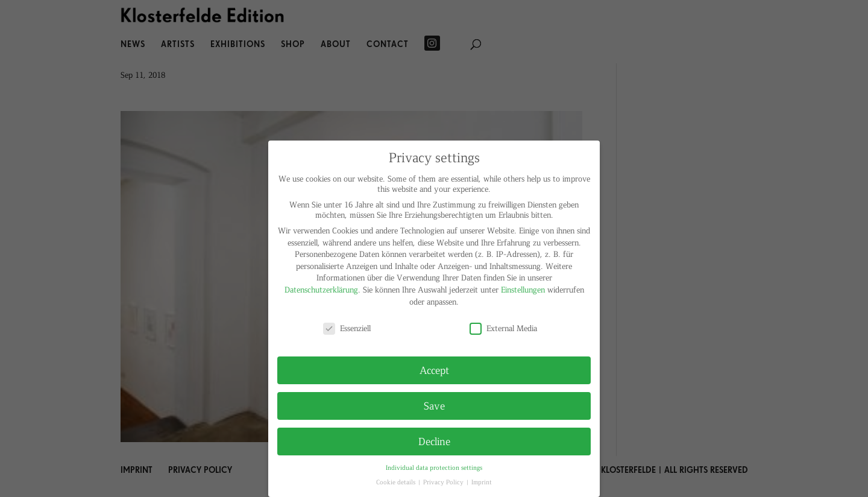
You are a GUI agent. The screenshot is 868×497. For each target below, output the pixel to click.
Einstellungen (523, 289)
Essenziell (347, 328)
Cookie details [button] (397, 482)
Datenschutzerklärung (321, 289)
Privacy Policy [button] (444, 482)
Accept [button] (434, 370)
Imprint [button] (482, 482)
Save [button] (434, 405)
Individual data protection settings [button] (434, 467)
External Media (503, 328)
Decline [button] (434, 441)
